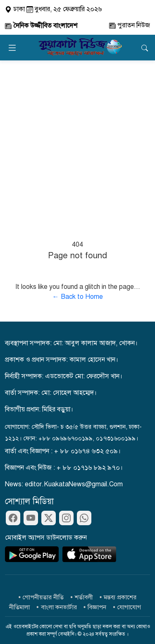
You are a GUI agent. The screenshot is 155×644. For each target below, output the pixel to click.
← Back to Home (78, 297)
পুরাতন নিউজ (130, 25)
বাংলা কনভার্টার (59, 607)
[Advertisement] (77, 142)
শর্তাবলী (84, 597)
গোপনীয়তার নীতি (43, 597)
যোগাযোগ (129, 607)
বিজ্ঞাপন (97, 607)
